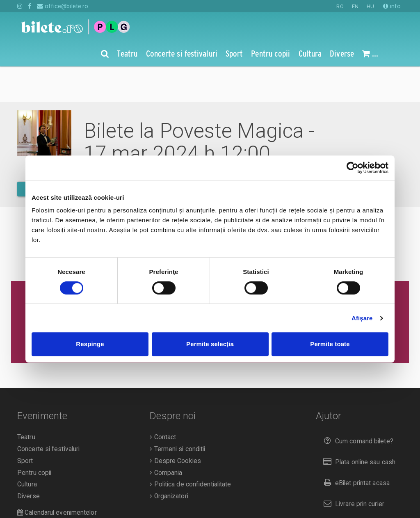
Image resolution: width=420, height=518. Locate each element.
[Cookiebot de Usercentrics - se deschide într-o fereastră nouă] (353, 168)
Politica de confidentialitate (190, 449)
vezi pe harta (288, 152)
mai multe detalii (53, 153)
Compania (166, 437)
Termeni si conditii (177, 413)
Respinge (90, 344)
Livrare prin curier (352, 468)
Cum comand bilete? (357, 405)
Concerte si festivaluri (48, 413)
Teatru (26, 402)
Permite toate (330, 344)
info (392, 6)
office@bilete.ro (63, 6)
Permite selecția (210, 344)
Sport (25, 425)
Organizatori (169, 461)
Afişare (362, 318)
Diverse (29, 461)
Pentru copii (34, 437)
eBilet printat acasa (355, 447)
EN (355, 6)
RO (340, 6)
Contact (163, 402)
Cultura (27, 449)
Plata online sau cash (358, 426)
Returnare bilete (350, 489)
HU (370, 6)
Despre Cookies (175, 425)
